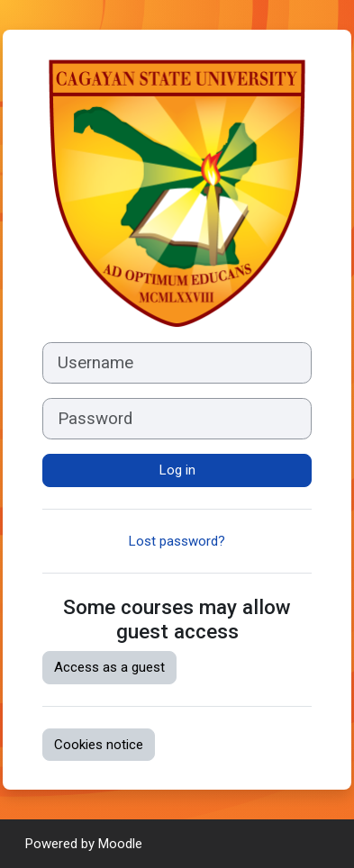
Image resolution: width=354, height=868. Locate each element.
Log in (177, 470)
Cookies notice (99, 745)
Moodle (120, 844)
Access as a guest (109, 667)
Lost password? (177, 541)
